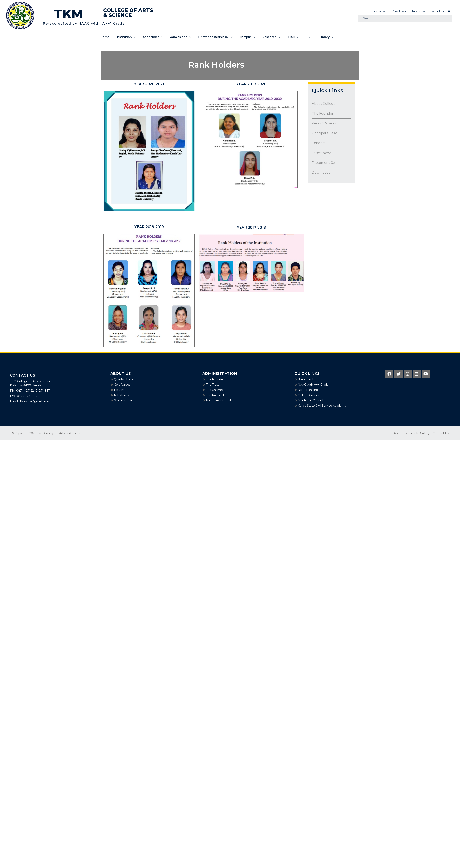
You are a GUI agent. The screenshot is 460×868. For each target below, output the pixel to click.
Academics (153, 37)
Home (105, 37)
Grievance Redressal (215, 37)
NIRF (309, 37)
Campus (247, 37)
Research (271, 37)
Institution (126, 37)
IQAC (293, 37)
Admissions (181, 37)
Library (326, 37)
